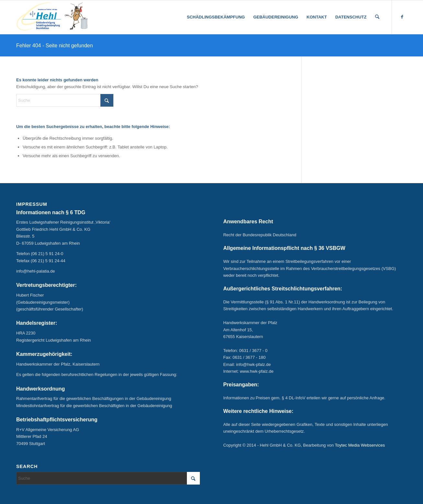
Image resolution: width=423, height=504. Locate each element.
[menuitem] (216, 17)
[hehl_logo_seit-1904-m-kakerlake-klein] (52, 17)
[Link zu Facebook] (402, 17)
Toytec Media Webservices (360, 445)
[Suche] (377, 17)
